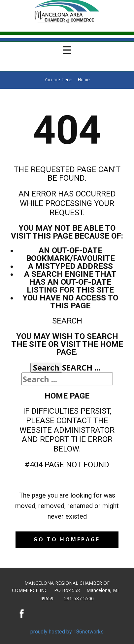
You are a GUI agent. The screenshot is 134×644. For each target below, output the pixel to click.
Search (46, 368)
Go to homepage (67, 539)
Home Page (67, 396)
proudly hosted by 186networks (67, 632)
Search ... (81, 367)
